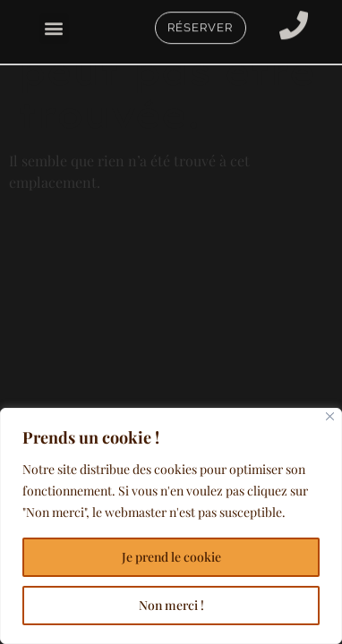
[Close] (330, 416)
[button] (54, 26)
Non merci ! (171, 605)
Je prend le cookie (171, 557)
